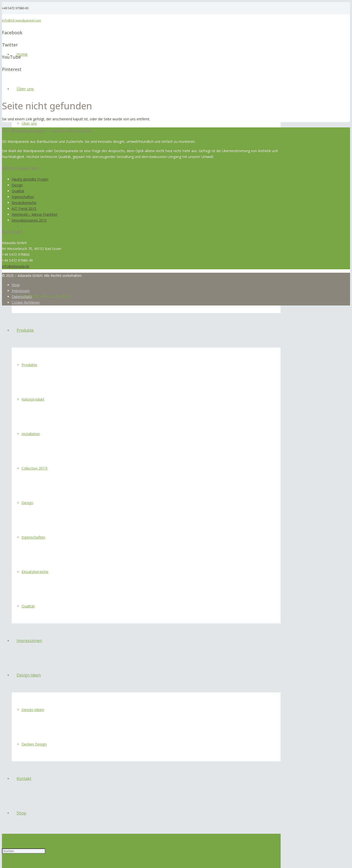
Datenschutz (22, 297)
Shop (16, 285)
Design (17, 185)
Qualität (18, 191)
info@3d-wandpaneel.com (22, 20)
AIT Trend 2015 (24, 209)
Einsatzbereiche (24, 203)
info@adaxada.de (16, 266)
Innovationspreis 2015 (29, 220)
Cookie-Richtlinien (26, 302)
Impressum (21, 291)
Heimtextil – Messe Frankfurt (35, 214)
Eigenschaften (23, 197)
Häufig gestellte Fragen (30, 179)
